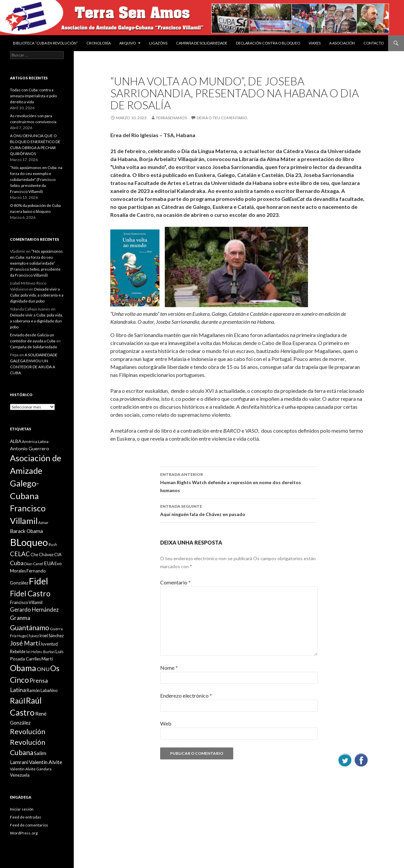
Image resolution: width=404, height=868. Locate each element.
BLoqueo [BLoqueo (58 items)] (29, 542)
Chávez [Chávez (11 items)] (46, 555)
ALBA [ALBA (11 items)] (16, 441)
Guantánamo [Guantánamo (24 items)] (30, 627)
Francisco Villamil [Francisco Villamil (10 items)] (26, 602)
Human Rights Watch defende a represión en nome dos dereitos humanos (239, 482)
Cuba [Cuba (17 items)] (17, 563)
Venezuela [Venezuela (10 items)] (20, 775)
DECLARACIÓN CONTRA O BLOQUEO (268, 43)
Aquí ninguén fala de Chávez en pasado (239, 510)
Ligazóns (158, 43)
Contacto (374, 43)
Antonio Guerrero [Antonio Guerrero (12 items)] (30, 448)
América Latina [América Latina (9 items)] (35, 441)
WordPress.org (24, 833)
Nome (169, 668)
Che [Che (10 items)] (34, 555)
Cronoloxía (99, 43)
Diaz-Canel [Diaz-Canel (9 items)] (34, 564)
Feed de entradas (26, 817)
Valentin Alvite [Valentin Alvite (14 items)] (46, 762)
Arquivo (128, 43)
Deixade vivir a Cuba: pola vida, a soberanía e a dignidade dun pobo (37, 295)
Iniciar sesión (22, 809)
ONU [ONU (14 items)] (43, 669)
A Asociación (342, 43)
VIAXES (315, 43)
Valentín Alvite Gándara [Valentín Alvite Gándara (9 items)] (31, 769)
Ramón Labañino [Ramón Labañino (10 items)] (42, 690)
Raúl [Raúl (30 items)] (18, 701)
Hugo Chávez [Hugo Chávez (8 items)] (28, 636)
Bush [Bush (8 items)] (53, 544)
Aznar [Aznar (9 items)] (43, 522)
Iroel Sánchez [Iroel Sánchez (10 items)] (52, 636)
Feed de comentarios (29, 825)
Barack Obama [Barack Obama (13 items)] (26, 531)
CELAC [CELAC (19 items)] (20, 554)
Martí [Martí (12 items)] (47, 659)
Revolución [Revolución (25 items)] (28, 732)
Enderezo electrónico (186, 695)
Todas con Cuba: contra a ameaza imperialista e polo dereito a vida (33, 96)
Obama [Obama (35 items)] (23, 668)
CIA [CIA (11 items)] (58, 555)
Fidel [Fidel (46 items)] (39, 581)
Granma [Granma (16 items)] (20, 618)
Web (166, 723)
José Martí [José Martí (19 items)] (25, 643)
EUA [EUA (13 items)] (49, 563)
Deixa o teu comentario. (222, 118)
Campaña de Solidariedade (202, 43)
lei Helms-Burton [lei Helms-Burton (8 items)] (41, 652)
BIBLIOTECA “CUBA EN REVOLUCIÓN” (45, 43)
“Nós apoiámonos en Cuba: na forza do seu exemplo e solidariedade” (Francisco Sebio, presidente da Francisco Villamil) (36, 179)
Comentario (175, 582)
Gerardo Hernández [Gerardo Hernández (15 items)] (34, 609)
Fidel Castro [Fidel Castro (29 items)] (30, 594)
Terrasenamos (171, 118)
